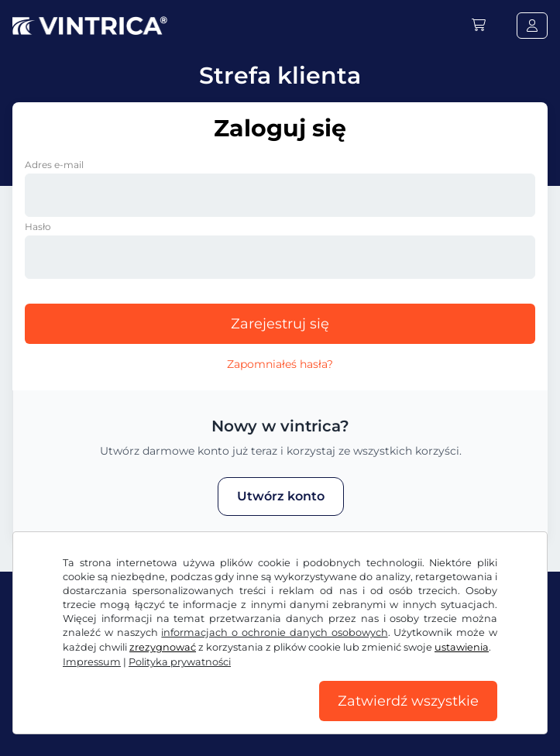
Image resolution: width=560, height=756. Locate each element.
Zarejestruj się (280, 324)
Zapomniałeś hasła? (280, 364)
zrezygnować (163, 647)
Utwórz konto (281, 496)
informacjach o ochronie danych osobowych (274, 632)
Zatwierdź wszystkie (408, 701)
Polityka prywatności (180, 662)
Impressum (92, 662)
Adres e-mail (54, 165)
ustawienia (462, 647)
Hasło (38, 227)
